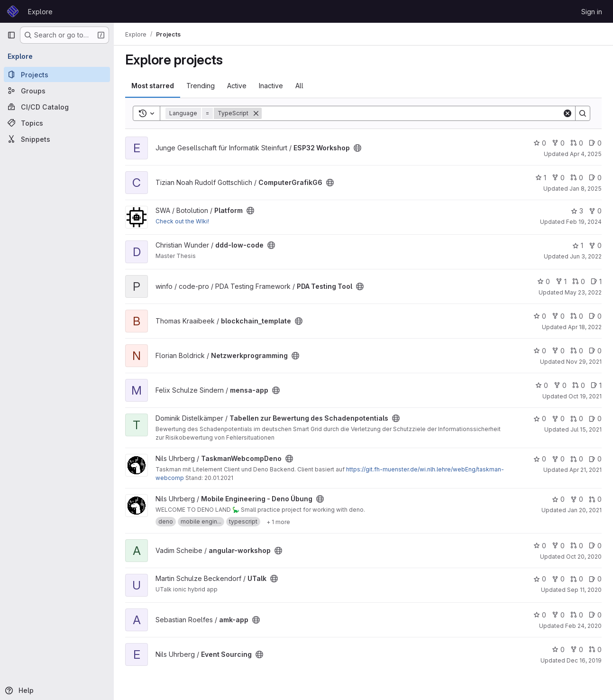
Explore (40, 12)
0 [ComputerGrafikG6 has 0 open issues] (595, 178)
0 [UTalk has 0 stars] (540, 579)
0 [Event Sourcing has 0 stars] (558, 649)
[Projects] (57, 74)
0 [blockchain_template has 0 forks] (558, 316)
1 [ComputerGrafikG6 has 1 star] (541, 178)
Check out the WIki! (182, 221)
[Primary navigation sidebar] (11, 35)
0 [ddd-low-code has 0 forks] (595, 245)
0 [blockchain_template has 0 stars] (540, 316)
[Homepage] (13, 11)
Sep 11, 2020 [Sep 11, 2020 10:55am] (584, 590)
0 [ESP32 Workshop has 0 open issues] (595, 143)
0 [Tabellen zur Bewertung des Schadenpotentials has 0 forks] (558, 419)
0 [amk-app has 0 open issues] (595, 615)
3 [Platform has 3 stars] (577, 211)
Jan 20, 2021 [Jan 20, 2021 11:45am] (585, 510)
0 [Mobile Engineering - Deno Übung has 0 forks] (577, 499)
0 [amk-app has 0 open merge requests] (577, 615)
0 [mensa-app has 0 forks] (560, 385)
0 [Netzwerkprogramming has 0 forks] (558, 351)
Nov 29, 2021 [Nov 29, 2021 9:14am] (584, 362)
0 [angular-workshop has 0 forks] (558, 546)
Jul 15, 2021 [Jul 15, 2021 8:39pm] (586, 429)
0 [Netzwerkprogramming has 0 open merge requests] (577, 351)
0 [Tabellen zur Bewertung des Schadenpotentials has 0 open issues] (595, 419)
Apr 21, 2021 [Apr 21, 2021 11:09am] (586, 470)
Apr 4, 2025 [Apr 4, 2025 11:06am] (586, 154)
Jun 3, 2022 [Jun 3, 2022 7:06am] (586, 256)
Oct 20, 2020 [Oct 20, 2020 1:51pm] (584, 557)
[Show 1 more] (278, 522)
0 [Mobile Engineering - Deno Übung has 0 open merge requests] (595, 499)
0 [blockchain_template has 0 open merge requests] (577, 316)
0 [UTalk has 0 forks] (558, 579)
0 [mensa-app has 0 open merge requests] (579, 385)
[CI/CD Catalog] (57, 107)
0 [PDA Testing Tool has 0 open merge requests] (579, 281)
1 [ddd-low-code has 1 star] (578, 245)
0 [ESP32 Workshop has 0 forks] (558, 143)
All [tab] (299, 86)
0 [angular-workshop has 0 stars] (540, 546)
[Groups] (57, 91)
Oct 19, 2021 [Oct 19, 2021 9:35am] (585, 396)
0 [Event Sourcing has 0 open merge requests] (595, 649)
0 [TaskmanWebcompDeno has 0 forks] (558, 459)
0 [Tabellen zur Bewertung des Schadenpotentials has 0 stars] (540, 419)
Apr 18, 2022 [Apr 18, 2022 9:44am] (585, 327)
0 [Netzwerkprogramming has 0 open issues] (595, 351)
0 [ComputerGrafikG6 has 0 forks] (558, 178)
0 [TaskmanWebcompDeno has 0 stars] (540, 459)
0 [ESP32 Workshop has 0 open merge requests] (577, 143)
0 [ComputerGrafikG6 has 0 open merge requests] (577, 178)
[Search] (412, 113)
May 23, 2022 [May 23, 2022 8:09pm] (583, 292)
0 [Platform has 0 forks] (595, 211)
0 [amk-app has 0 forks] (558, 615)
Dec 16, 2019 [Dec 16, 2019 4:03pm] (584, 660)
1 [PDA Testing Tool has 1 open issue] (596, 281)
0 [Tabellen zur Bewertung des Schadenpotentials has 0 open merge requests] (577, 419)
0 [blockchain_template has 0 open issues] (595, 316)
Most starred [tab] (153, 86)
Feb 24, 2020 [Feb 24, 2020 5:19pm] (583, 626)
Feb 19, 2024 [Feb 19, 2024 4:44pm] (584, 222)
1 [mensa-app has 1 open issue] (596, 385)
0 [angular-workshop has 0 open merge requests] (577, 546)
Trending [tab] (201, 86)
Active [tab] (237, 86)
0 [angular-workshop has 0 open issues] (595, 546)
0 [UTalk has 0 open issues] (595, 579)
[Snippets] (57, 139)
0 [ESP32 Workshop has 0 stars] (540, 143)
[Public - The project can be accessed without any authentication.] (357, 148)
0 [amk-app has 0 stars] (540, 615)
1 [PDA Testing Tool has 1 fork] (561, 281)
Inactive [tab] (271, 86)
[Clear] (567, 113)
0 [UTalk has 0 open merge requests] (577, 579)
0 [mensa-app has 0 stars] (542, 385)
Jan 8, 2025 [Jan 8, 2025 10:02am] (586, 189)
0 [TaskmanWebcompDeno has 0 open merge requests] (577, 459)
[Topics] (57, 123)
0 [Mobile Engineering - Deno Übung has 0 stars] (558, 499)
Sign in (592, 12)
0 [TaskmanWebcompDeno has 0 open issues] (595, 459)
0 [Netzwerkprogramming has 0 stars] (540, 351)
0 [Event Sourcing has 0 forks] (577, 649)
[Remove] (256, 113)
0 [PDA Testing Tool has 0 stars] (544, 281)
